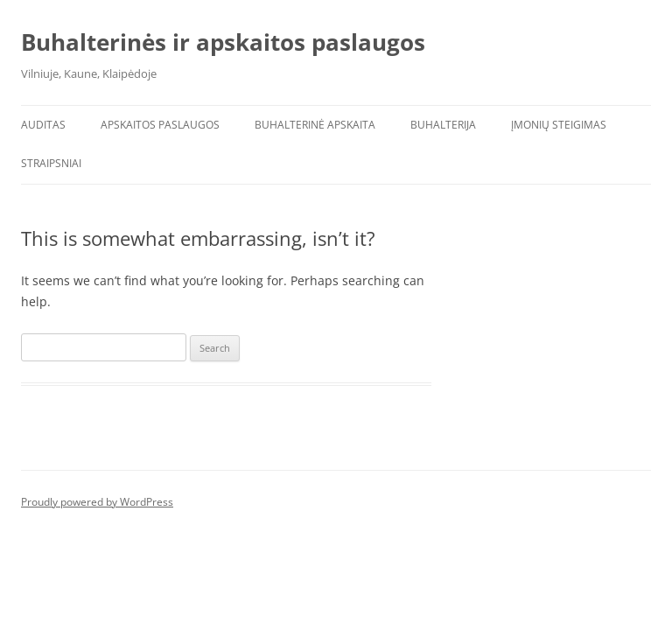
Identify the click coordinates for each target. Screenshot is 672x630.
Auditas (43, 125)
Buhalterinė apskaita (315, 125)
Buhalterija (443, 125)
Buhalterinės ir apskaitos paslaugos (223, 42)
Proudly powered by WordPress (97, 502)
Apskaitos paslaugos (160, 125)
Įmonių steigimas (559, 125)
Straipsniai (51, 163)
